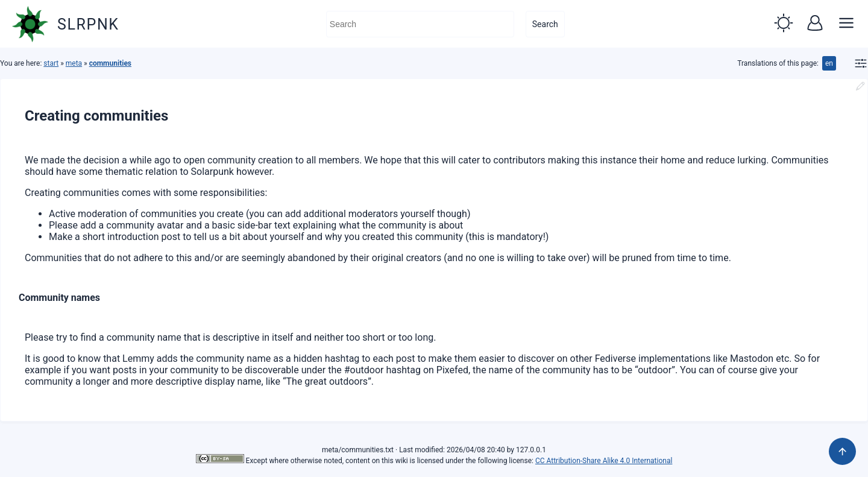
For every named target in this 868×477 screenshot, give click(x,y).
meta (74, 63)
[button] (784, 24)
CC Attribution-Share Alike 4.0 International (604, 461)
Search (545, 24)
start (51, 63)
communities (110, 63)
